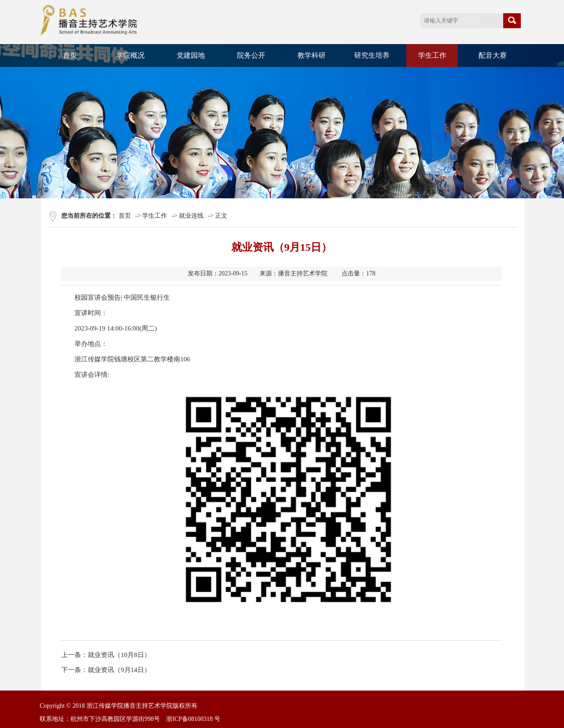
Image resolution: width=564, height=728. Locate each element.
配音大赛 (493, 55)
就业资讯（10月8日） (119, 655)
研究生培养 (372, 55)
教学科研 (312, 55)
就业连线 (191, 216)
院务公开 (251, 55)
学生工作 (432, 55)
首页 (70, 55)
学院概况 (130, 55)
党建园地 (191, 55)
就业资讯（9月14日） (119, 670)
